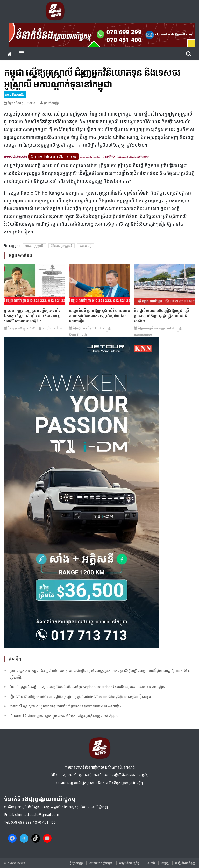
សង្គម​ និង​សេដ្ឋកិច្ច (15, 94)
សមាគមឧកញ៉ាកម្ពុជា (101, 863)
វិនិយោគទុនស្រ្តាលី (62, 246)
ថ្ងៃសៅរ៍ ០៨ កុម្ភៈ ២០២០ (22, 103)
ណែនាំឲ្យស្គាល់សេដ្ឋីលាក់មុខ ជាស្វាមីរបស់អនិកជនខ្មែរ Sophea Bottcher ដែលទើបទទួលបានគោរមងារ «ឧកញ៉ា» (87, 687)
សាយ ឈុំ (86, 246)
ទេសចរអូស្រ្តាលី (34, 246)
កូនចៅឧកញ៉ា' (52, 103)
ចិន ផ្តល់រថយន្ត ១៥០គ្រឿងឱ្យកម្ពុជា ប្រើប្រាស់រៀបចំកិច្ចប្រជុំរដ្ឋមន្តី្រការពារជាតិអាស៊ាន (162, 316)
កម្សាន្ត (165, 863)
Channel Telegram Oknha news (54, 156)
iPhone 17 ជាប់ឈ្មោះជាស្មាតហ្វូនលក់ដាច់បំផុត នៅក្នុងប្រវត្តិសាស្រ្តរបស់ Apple (64, 716)
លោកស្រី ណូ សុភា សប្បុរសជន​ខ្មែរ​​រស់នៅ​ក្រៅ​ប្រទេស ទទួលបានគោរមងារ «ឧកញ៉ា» (65, 706)
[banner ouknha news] (102, 34)
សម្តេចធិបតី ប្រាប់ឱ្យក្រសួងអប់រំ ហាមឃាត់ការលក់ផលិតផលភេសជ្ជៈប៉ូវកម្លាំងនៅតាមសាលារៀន (99, 316)
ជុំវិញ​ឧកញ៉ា (76, 863)
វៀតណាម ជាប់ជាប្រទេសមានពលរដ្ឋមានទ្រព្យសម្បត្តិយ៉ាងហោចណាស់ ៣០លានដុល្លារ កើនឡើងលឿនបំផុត (80, 696)
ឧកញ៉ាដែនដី (50, 328)
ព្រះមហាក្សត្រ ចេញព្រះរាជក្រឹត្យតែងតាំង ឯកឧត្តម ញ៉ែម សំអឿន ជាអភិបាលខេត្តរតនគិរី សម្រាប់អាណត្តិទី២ (32, 316)
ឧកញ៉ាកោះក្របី (143, 334)
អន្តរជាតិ (150, 863)
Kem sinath (78, 334)
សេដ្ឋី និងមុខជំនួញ (185, 863)
